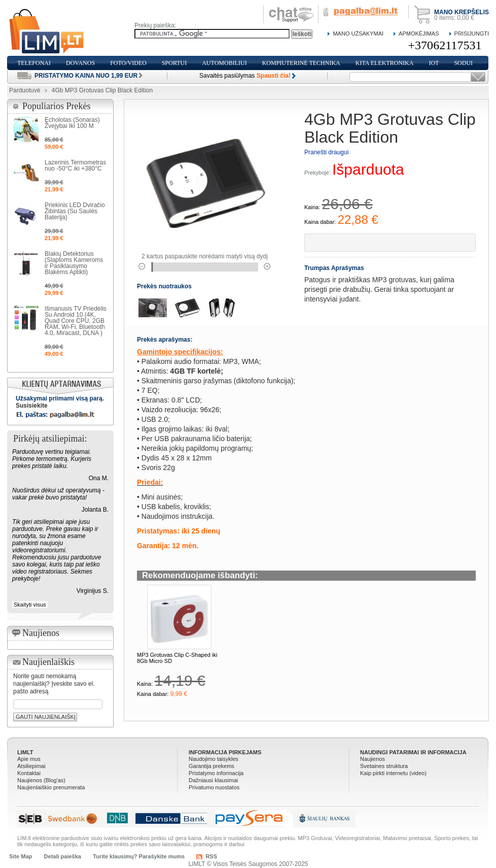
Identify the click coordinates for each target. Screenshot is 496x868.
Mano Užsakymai (358, 34)
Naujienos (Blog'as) (41, 780)
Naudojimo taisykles (214, 759)
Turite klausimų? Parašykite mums (139, 856)
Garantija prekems (211, 766)
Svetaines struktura (384, 766)
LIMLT (25, 752)
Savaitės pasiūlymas (245, 76)
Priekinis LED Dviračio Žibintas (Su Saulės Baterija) (75, 211)
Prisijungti (472, 34)
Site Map (21, 856)
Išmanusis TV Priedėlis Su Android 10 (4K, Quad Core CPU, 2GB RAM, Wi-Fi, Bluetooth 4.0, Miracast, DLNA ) (76, 321)
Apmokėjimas (419, 34)
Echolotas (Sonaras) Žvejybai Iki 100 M (72, 123)
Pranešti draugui (326, 152)
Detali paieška (63, 856)
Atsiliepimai (31, 766)
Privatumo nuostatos (214, 787)
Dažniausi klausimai (213, 780)
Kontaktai (29, 773)
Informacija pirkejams (225, 752)
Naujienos (373, 759)
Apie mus (29, 759)
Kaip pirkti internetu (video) (393, 773)
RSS (211, 856)
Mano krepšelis (462, 12)
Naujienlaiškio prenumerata (51, 787)
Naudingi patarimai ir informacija (413, 752)
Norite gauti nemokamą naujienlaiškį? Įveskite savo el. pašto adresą (54, 684)
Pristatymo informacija (216, 773)
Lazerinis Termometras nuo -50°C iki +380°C (75, 165)
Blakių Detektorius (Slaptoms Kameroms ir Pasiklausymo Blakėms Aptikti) (74, 263)
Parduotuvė (25, 90)
